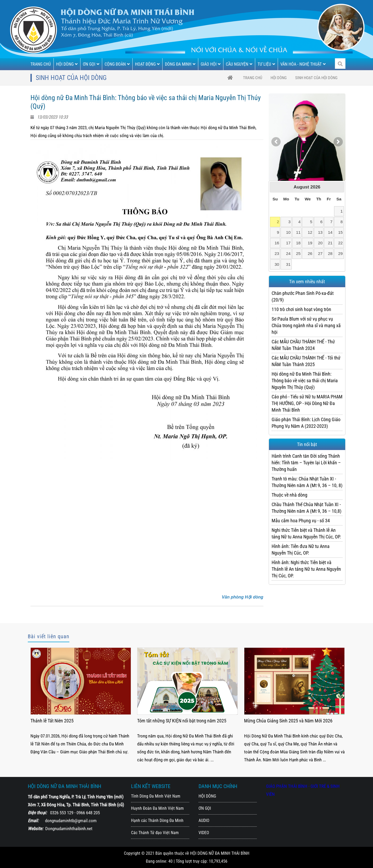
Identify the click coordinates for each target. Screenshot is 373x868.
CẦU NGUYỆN (239, 64)
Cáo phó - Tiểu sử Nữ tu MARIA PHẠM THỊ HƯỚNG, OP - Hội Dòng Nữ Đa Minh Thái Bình (307, 403)
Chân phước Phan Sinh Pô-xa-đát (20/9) (303, 296)
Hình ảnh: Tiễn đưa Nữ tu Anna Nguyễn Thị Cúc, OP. (301, 550)
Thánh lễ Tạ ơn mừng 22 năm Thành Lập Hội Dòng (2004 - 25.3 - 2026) (78, 724)
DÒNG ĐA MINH (180, 64)
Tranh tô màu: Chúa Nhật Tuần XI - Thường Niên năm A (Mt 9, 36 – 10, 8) (307, 482)
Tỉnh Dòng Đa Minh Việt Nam (156, 796)
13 (320, 232)
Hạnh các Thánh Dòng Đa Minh (157, 820)
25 (298, 253)
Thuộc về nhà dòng (289, 495)
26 (310, 253)
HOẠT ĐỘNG (147, 64)
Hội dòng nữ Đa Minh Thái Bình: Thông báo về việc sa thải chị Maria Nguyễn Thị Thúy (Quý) (305, 381)
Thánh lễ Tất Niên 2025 (159, 721)
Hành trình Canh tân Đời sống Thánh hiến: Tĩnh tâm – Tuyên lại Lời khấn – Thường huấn (306, 463)
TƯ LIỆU (266, 64)
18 (298, 243)
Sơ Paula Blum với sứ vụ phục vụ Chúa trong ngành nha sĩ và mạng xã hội (306, 325)
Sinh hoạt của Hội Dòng (316, 78)
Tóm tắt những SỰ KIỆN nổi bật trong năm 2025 (288, 721)
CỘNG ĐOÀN (117, 64)
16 (277, 243)
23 (277, 253)
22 (341, 243)
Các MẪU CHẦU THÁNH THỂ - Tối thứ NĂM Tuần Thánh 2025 (306, 361)
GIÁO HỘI (211, 64)
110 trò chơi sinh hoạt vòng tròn (301, 309)
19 (310, 243)
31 (288, 264)
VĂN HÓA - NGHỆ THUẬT (303, 64)
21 (330, 243)
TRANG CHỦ (41, 64)
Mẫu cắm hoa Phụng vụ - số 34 (301, 521)
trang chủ (253, 78)
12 (310, 232)
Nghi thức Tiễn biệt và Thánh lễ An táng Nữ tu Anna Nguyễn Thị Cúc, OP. (306, 533)
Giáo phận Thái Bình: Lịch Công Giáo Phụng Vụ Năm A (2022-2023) (306, 423)
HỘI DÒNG (67, 64)
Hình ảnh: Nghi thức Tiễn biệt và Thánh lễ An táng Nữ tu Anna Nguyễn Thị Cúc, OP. (306, 569)
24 (288, 253)
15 (341, 232)
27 (320, 253)
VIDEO (204, 833)
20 (320, 243)
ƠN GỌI (91, 64)
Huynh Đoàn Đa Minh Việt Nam (157, 808)
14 (330, 232)
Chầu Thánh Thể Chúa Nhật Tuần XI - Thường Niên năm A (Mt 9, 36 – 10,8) (307, 508)
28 (330, 253)
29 (341, 253)
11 (298, 232)
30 (277, 264)
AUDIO (204, 820)
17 (288, 243)
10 (288, 232)
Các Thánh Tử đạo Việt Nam (155, 833)
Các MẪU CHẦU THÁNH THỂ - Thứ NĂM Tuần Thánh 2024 (303, 345)
